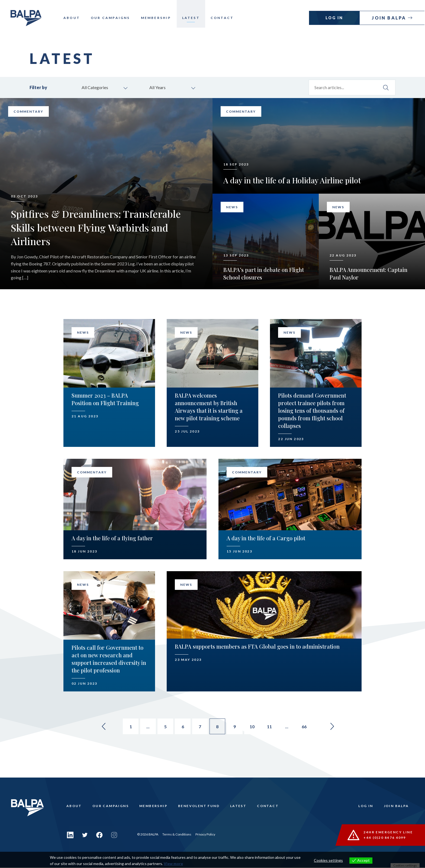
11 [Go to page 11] (272, 727)
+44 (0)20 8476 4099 (385, 838)
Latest (194, 18)
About (75, 18)
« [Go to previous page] (100, 727)
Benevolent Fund (200, 807)
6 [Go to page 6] (182, 727)
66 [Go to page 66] (307, 727)
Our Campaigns (113, 18)
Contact (225, 18)
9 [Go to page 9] (236, 727)
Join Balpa (390, 18)
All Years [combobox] (158, 88)
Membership (159, 18)
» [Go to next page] (336, 727)
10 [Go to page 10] (254, 727)
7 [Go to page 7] (200, 727)
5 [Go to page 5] (164, 727)
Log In (335, 18)
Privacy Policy (205, 835)
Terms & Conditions (177, 835)
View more (173, 864)
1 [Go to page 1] (128, 727)
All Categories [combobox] (96, 88)
